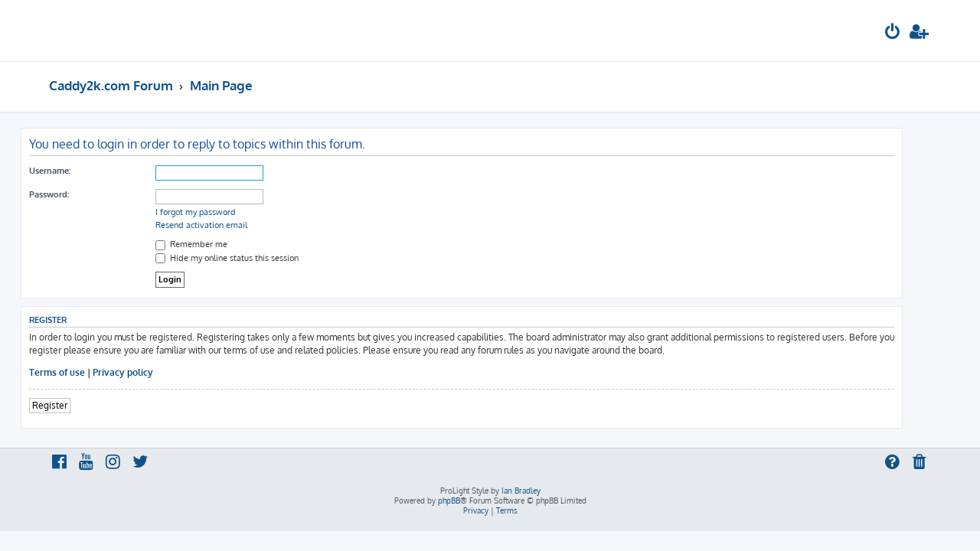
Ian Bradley (521, 491)
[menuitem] (893, 33)
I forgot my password (224, 212)
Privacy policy (151, 372)
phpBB (449, 500)
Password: (77, 194)
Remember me (220, 244)
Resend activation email (230, 225)
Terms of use (85, 372)
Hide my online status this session (255, 258)
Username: (78, 171)
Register (78, 405)
